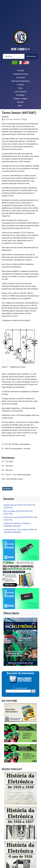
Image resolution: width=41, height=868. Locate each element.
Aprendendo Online (20, 74)
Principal (20, 71)
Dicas (20, 88)
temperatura (7, 489)
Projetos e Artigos (20, 99)
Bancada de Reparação (20, 81)
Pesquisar (31, 56)
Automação (20, 78)
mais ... (20, 106)
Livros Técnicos (21, 92)
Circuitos (20, 85)
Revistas (20, 102)
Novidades (20, 95)
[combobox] (14, 56)
